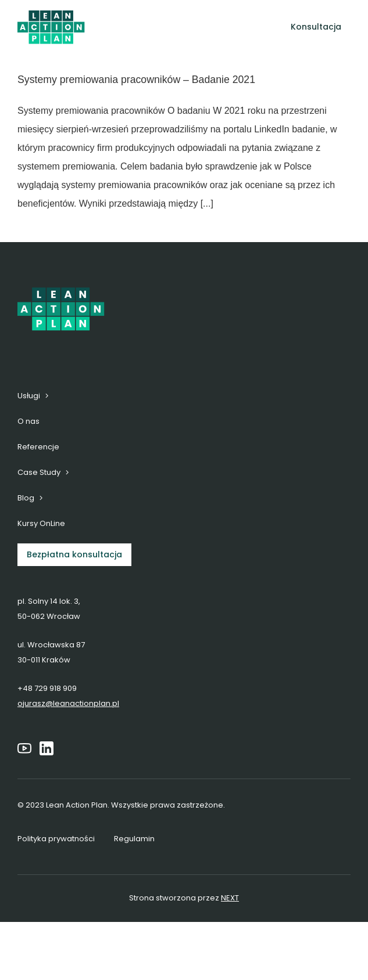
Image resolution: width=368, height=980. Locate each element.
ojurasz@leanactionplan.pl (68, 703)
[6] (51, 15)
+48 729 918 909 (47, 688)
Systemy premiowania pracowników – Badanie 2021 (136, 80)
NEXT (230, 898)
